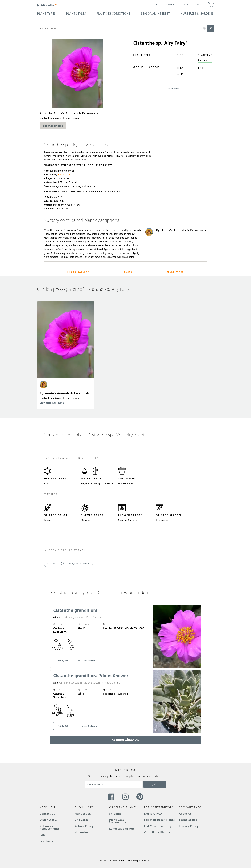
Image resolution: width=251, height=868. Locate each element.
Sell (186, 4)
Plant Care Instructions (118, 821)
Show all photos (53, 126)
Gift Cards (81, 820)
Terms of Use (188, 820)
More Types (175, 272)
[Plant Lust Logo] (47, 4)
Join (155, 784)
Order (170, 4)
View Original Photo (52, 403)
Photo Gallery (78, 272)
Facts (128, 272)
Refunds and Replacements (50, 827)
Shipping (115, 814)
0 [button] (211, 3)
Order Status (49, 820)
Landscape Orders (122, 829)
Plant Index (83, 814)
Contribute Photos (157, 832)
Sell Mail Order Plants (159, 820)
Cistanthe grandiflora (75, 610)
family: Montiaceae (78, 564)
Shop (154, 4)
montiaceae (64, 174)
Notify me (174, 88)
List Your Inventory (158, 826)
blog (200, 4)
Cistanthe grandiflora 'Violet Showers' (93, 676)
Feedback (46, 841)
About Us (185, 814)
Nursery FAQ (153, 814)
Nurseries (81, 832)
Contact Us (47, 814)
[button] (204, 28)
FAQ (43, 835)
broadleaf (53, 564)
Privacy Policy (189, 826)
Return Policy (84, 826)
